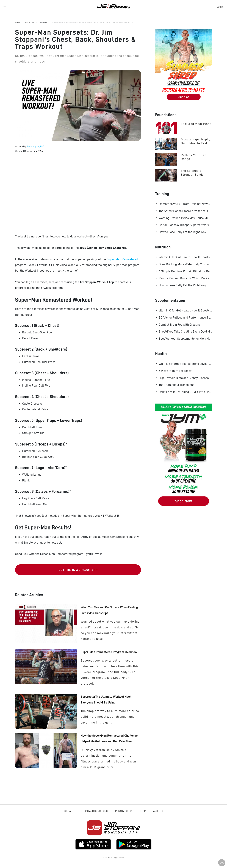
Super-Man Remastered (122, 259)
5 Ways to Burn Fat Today (175, 371)
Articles (30, 23)
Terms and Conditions (94, 811)
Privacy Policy (124, 811)
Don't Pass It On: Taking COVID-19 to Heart (185, 392)
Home (18, 23)
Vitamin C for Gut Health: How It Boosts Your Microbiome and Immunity (185, 257)
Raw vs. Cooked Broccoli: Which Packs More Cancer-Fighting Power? (185, 278)
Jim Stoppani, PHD (114, 6)
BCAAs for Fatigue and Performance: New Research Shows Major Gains (185, 317)
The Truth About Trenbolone (177, 385)
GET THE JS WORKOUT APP (78, 570)
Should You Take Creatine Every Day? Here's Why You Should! (185, 331)
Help (143, 811)
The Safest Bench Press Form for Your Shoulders (185, 211)
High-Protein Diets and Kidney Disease (184, 378)
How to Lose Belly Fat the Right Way (182, 232)
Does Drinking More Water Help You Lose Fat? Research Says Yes (185, 264)
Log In (220, 7)
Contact (69, 811)
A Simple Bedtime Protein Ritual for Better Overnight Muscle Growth (185, 271)
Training (43, 23)
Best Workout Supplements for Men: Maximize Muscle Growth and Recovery (185, 339)
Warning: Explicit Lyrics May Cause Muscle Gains (185, 218)
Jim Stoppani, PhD (35, 146)
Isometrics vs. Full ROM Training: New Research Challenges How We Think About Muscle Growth (185, 204)
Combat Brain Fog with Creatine (180, 325)
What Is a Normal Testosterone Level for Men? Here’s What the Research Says (185, 364)
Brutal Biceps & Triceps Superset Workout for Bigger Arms (185, 225)
